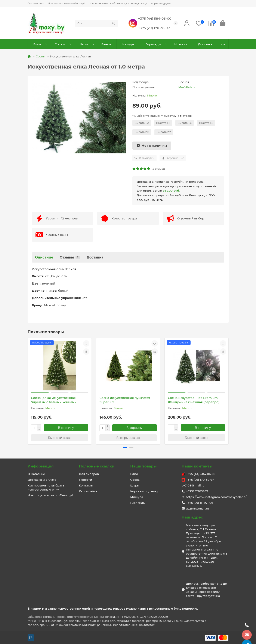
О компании (36, 3)
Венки (106, 44)
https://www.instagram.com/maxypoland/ (216, 497)
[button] (125, 447)
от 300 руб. (171, 191)
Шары (83, 44)
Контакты (86, 485)
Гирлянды (153, 44)
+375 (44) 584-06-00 (155, 18)
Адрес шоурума (161, 3)
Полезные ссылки (97, 466)
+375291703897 (197, 491)
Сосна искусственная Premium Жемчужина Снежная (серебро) (194, 400)
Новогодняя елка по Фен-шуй (67, 3)
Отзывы (70, 257)
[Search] (96, 23)
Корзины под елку (144, 491)
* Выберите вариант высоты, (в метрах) (162, 116)
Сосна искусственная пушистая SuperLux (125, 400)
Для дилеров (89, 474)
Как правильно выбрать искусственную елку (118, 3)
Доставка (205, 44)
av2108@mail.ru (193, 485)
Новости (181, 44)
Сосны (60, 44)
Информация (41, 466)
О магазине (36, 474)
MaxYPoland (187, 87)
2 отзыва (149, 169)
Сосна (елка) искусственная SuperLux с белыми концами (54, 400)
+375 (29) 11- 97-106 (200, 503)
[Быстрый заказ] (60, 438)
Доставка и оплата (42, 480)
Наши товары (143, 466)
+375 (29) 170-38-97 (154, 28)
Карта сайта (88, 491)
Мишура (128, 44)
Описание (44, 257)
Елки (37, 44)
